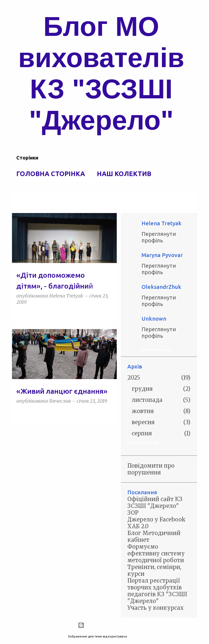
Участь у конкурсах (156, 608)
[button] (109, 315)
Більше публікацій (64, 439)
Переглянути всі (31, 204)
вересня (143, 422)
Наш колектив (124, 174)
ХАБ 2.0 (138, 526)
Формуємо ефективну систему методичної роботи (156, 553)
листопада (147, 400)
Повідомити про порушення (151, 469)
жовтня (143, 411)
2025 (134, 378)
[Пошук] (194, 17)
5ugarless (134, 636)
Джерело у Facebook (156, 519)
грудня (142, 389)
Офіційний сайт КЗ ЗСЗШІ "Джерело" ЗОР (155, 506)
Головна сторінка (51, 174)
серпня (142, 433)
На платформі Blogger (104, 625)
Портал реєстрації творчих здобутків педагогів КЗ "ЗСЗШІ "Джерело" (157, 591)
